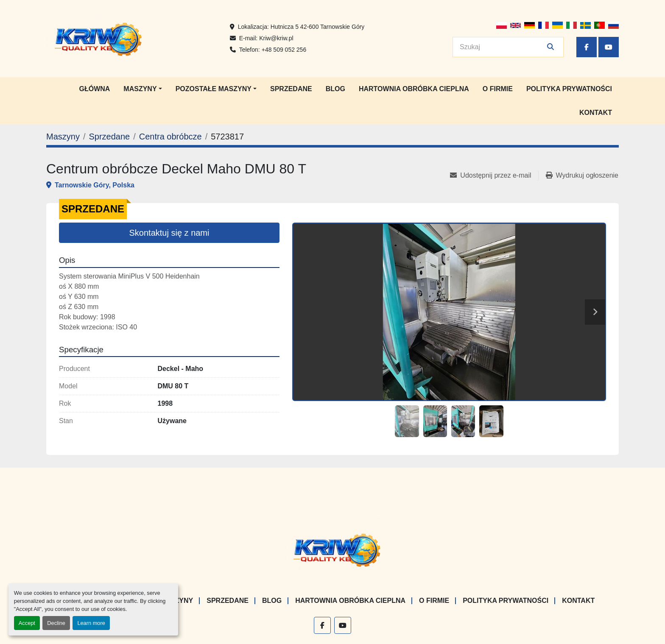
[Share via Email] (494, 176)
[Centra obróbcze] (170, 137)
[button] (142, 89)
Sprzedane (291, 89)
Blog (335, 89)
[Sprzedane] (109, 137)
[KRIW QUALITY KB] (333, 549)
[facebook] (587, 47)
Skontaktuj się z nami (169, 233)
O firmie (498, 89)
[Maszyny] (63, 137)
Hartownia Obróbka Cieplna (414, 89)
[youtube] (609, 47)
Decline (56, 623)
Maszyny (140, 89)
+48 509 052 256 (284, 50)
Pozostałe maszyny (214, 89)
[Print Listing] (582, 176)
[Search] (502, 47)
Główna (94, 89)
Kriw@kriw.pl (276, 38)
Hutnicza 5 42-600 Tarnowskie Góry (318, 27)
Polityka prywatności (569, 89)
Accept (27, 623)
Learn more (91, 623)
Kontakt (596, 113)
